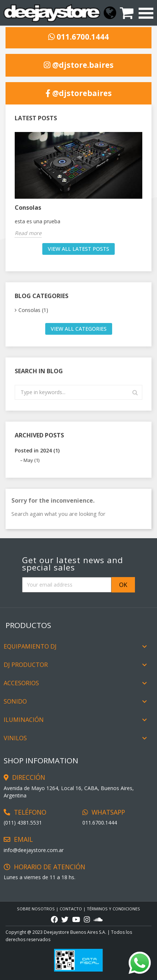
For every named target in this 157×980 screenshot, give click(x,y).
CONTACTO (71, 909)
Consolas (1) (33, 310)
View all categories (79, 329)
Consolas (28, 208)
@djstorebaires (79, 93)
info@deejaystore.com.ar (34, 850)
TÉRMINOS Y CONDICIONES (113, 909)
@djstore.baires (79, 65)
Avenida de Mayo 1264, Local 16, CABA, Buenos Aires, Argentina (69, 792)
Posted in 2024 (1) (37, 450)
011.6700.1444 (78, 37)
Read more (28, 233)
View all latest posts (78, 249)
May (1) (31, 460)
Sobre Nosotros (36, 909)
